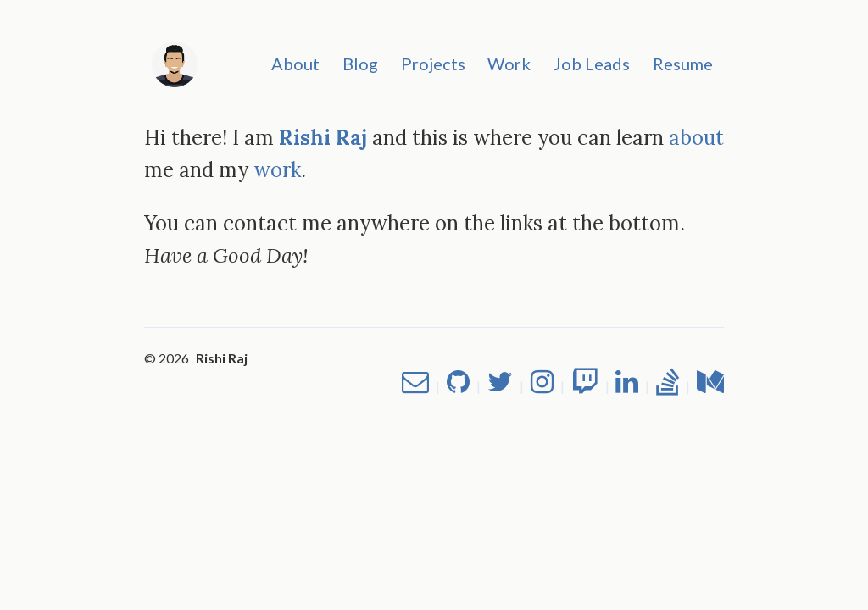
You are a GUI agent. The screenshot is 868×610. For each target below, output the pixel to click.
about (696, 138)
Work (509, 64)
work (277, 170)
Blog (360, 64)
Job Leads (592, 64)
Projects (433, 64)
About (295, 64)
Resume (683, 64)
